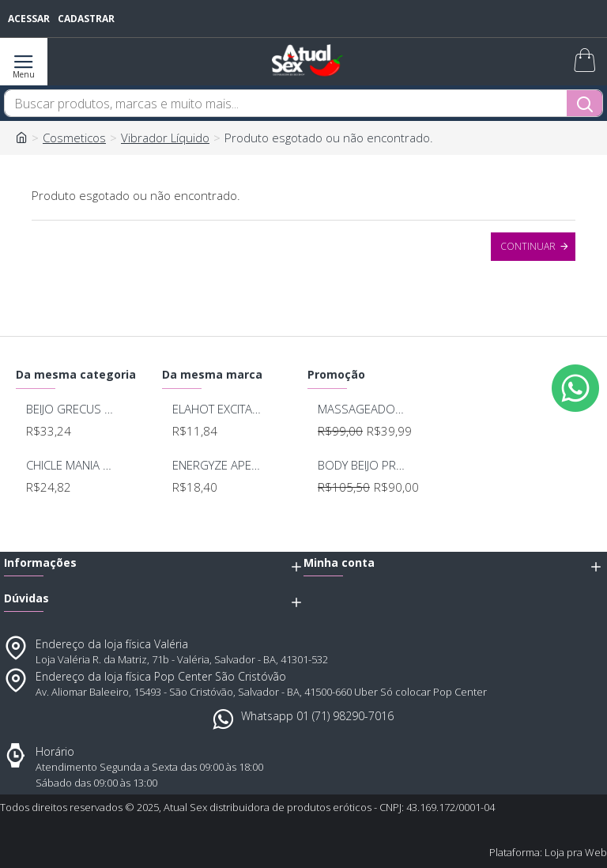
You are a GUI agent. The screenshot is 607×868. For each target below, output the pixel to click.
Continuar (528, 246)
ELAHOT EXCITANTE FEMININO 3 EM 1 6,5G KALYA (217, 409)
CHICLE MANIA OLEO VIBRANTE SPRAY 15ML (71, 465)
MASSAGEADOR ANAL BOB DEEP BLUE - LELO (363, 409)
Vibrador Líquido (165, 138)
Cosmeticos (74, 138)
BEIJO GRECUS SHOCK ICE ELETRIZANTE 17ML (71, 409)
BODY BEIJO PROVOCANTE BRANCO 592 (363, 465)
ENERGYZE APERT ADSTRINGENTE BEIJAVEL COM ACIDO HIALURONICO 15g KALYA (217, 465)
